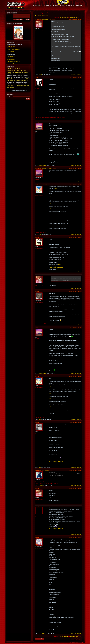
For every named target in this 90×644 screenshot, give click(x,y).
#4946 (47, 275)
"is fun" (9, 53)
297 (75, 17)
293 (67, 17)
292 (65, 17)
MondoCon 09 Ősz (11, 56)
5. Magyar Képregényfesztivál (14, 61)
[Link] (56, 188)
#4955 (50, 19)
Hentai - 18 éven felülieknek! (14, 50)
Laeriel (40, 75)
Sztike (43, 185)
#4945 (46, 470)
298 (77, 17)
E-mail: (9, 97)
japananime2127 (45, 19)
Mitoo (40, 467)
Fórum (36, 13)
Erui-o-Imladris (42, 634)
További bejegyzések (18, 89)
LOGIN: (9, 15)
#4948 (46, 185)
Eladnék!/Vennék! (11, 48)
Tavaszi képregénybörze (13, 63)
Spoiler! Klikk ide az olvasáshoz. (56, 230)
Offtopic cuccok (44, 13)
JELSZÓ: (10, 17)
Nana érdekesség (11, 60)
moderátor (79, 75)
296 (73, 17)
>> (82, 17)
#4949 (50, 168)
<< (80, 17)
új (70, 75)
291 (63, 17)
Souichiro (44, 275)
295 (71, 17)
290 (60, 17)
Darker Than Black (11, 46)
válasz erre (74, 75)
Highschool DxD (11, 51)
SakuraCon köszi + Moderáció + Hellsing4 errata (18, 58)
